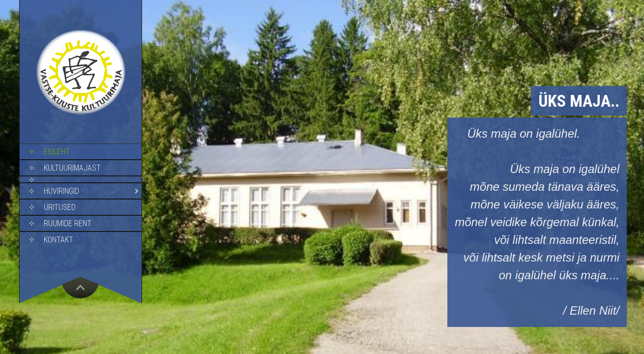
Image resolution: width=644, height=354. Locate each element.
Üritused (60, 207)
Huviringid (61, 191)
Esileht (57, 152)
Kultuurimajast (72, 168)
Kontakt (59, 240)
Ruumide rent (68, 223)
